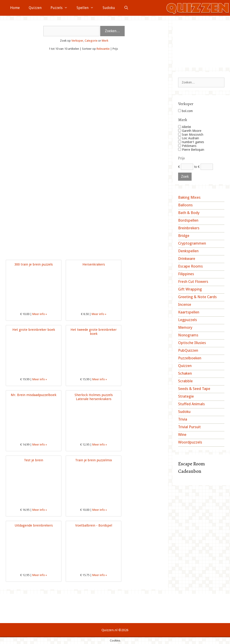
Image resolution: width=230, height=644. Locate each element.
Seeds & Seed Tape (194, 389)
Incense (185, 304)
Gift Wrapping (190, 289)
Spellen (87, 8)
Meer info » (40, 314)
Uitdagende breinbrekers (34, 525)
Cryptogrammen (192, 243)
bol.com (185, 111)
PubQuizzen (188, 350)
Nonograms (188, 335)
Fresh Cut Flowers (193, 281)
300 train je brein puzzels (34, 264)
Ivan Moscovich (191, 135)
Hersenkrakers (94, 264)
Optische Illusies (192, 343)
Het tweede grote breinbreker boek (94, 332)
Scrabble (185, 381)
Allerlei (185, 127)
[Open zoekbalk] (126, 8)
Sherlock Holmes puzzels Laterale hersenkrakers (94, 397)
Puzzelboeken (190, 358)
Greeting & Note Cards (197, 297)
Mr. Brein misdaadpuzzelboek (34, 395)
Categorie (91, 41)
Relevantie (103, 49)
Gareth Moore (190, 131)
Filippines (186, 274)
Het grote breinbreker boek (34, 330)
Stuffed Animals (191, 404)
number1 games (191, 142)
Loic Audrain (189, 138)
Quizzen (35, 8)
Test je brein (34, 460)
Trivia (183, 419)
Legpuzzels (188, 320)
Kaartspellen (189, 312)
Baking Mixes (189, 197)
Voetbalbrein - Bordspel (94, 525)
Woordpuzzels (190, 442)
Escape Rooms (190, 266)
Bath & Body (189, 213)
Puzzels (61, 8)
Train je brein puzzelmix (94, 460)
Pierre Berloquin (191, 150)
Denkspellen (188, 251)
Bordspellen (188, 220)
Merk (105, 41)
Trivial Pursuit (189, 427)
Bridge (184, 236)
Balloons (185, 205)
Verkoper (77, 41)
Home (15, 8)
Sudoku (109, 8)
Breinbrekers (189, 228)
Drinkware (187, 259)
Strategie (186, 396)
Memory (185, 327)
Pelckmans (187, 146)
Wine (182, 435)
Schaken (185, 373)
